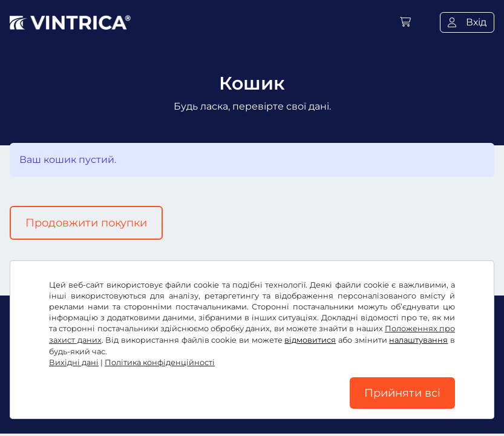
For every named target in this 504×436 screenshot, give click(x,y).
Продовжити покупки (86, 223)
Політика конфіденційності (160, 362)
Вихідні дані (74, 362)
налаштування (418, 340)
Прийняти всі (402, 393)
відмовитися (310, 340)
